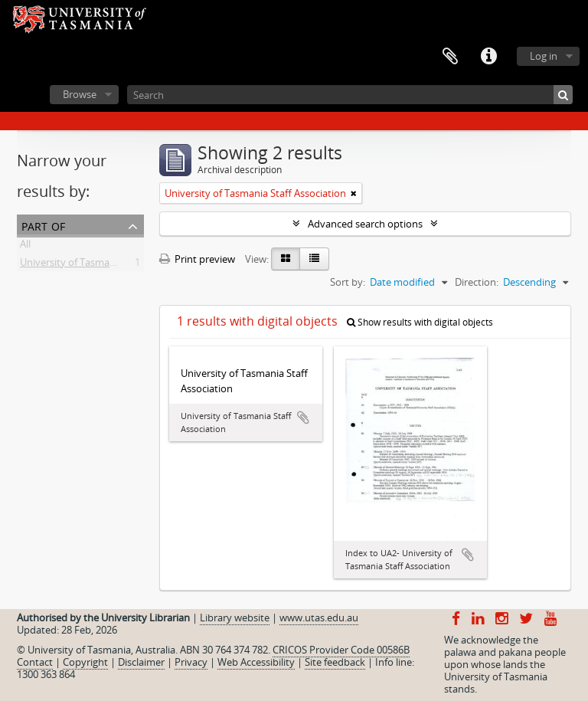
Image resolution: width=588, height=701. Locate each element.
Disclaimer (141, 662)
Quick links (488, 57)
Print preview (197, 259)
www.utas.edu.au (319, 617)
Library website (235, 617)
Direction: (477, 282)
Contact (35, 662)
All (25, 247)
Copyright (85, 662)
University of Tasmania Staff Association (111, 265)
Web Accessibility (256, 662)
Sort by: (348, 282)
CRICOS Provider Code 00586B (341, 650)
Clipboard (450, 57)
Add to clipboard (303, 418)
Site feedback (335, 662)
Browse (80, 94)
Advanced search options (365, 224)
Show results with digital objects (420, 322)
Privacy (191, 662)
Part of (43, 225)
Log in (544, 56)
